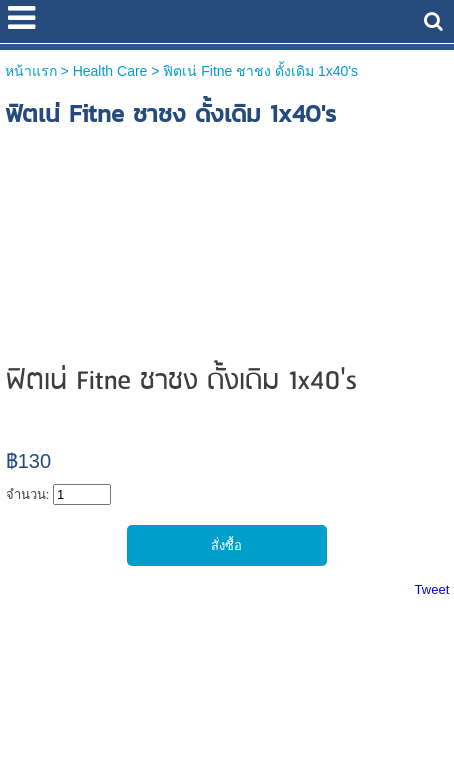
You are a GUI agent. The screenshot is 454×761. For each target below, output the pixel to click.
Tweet (432, 589)
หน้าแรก (31, 71)
